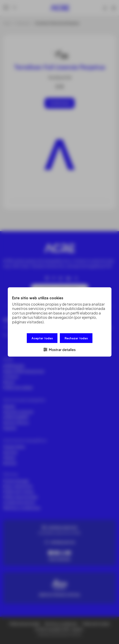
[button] (60, 349)
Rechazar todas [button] (76, 338)
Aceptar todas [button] (42, 338)
